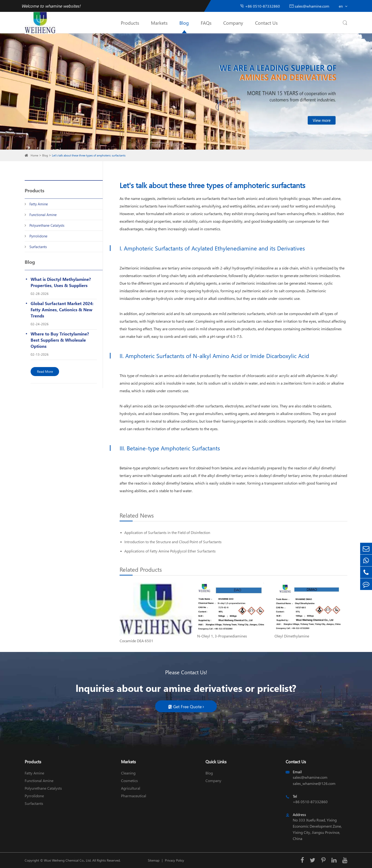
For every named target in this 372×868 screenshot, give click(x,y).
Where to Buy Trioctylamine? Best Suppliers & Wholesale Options (60, 340)
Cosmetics (129, 781)
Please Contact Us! (186, 672)
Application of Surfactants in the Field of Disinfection (167, 532)
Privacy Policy (174, 860)
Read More (45, 371)
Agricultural (131, 788)
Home (34, 155)
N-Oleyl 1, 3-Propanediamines (222, 636)
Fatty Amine (39, 204)
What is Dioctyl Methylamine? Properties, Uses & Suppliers (61, 282)
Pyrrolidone (38, 236)
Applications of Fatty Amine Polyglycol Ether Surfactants (170, 551)
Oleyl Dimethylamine (292, 636)
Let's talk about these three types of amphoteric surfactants (89, 155)
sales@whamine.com (309, 6)
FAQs (206, 23)
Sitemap (154, 860)
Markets (159, 23)
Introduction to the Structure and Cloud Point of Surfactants (173, 542)
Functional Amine (43, 215)
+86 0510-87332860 (260, 6)
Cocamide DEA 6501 (136, 641)
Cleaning (128, 773)
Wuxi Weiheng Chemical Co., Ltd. (68, 860)
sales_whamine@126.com (314, 783)
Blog (184, 23)
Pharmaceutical (134, 796)
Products (130, 23)
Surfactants (38, 247)
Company (233, 23)
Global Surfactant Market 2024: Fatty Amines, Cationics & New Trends (62, 309)
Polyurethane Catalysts (47, 225)
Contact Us (266, 23)
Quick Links (216, 762)
